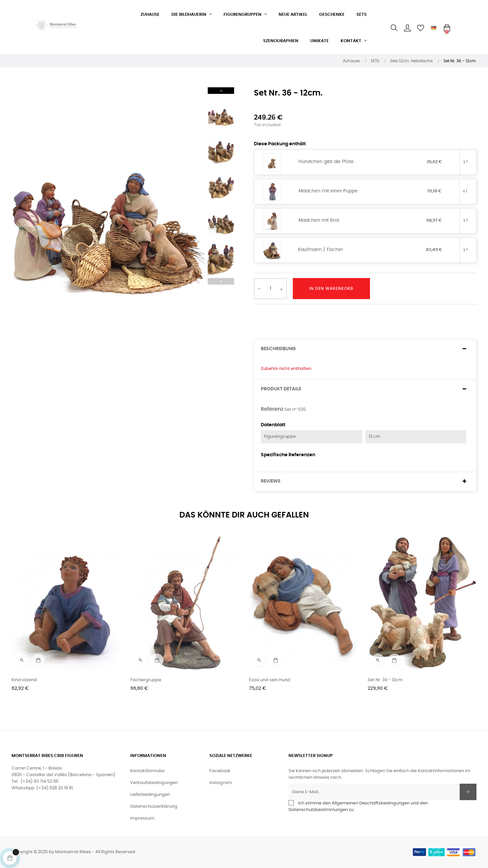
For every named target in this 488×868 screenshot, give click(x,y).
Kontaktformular (148, 771)
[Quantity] (270, 289)
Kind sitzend (24, 680)
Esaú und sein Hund (270, 680)
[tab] (365, 349)
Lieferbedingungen (150, 795)
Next (221, 91)
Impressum (142, 818)
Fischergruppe (146, 680)
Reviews (271, 481)
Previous (221, 281)
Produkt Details (281, 389)
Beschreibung (278, 349)
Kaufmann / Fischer (320, 250)
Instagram (221, 783)
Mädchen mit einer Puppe (328, 191)
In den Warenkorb (331, 289)
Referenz (272, 409)
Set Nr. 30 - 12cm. (385, 680)
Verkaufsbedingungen (154, 783)
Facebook (220, 771)
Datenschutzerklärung (154, 807)
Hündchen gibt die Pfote (326, 162)
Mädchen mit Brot (319, 220)
